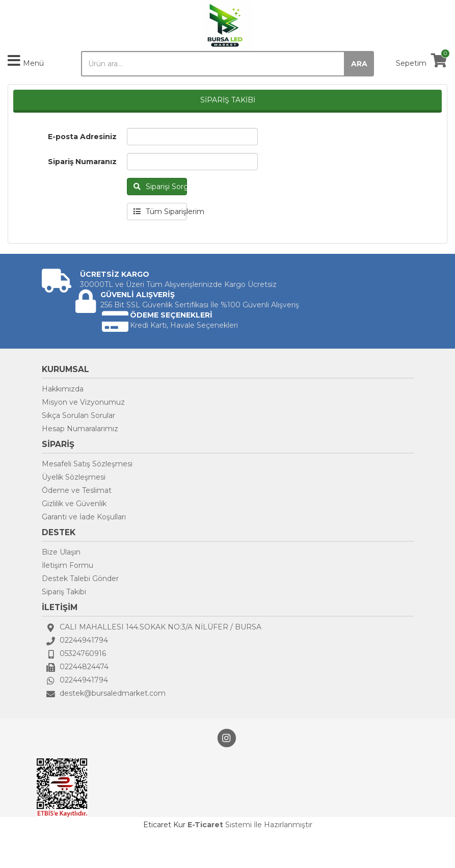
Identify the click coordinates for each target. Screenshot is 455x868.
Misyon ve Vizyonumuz (83, 402)
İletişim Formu (68, 565)
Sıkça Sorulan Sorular (78, 415)
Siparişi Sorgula (160, 187)
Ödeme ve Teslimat (77, 490)
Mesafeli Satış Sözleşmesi (87, 464)
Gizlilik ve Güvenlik (74, 504)
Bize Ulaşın (61, 552)
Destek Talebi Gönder (80, 578)
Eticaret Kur (164, 825)
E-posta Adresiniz (82, 137)
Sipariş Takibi (64, 592)
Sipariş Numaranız (82, 162)
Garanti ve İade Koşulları (84, 517)
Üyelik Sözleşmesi (74, 477)
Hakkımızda (63, 389)
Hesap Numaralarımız (80, 429)
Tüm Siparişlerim (160, 212)
